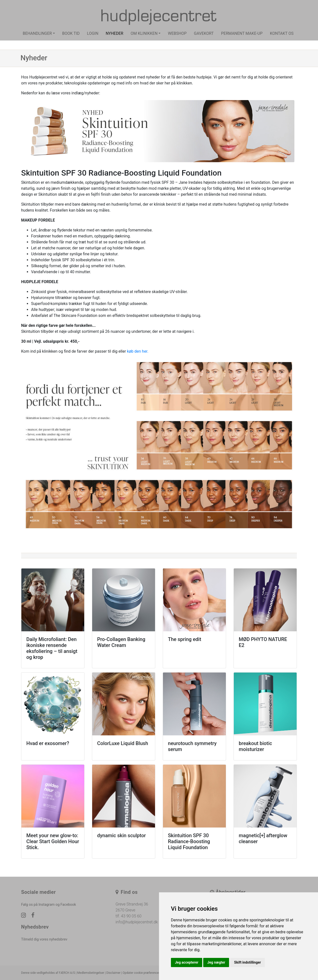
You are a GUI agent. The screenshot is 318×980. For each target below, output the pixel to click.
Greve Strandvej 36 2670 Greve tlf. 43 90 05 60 (132, 910)
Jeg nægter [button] (216, 962)
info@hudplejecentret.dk (137, 922)
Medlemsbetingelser (91, 973)
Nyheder (114, 33)
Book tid (71, 33)
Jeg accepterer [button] (187, 962)
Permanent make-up (242, 33)
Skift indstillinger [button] (247, 962)
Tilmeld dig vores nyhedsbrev (44, 939)
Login (93, 33)
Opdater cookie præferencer (141, 973)
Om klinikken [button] (144, 33)
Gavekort (204, 33)
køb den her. (138, 351)
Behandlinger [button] (37, 33)
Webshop (177, 33)
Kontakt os (282, 33)
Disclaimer (113, 973)
